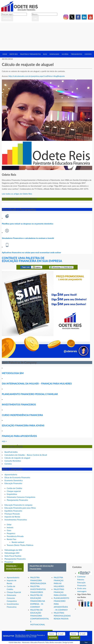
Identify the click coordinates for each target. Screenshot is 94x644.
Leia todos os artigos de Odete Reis (17, 194)
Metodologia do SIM (13, 550)
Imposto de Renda (12, 517)
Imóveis (10, 527)
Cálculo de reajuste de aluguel (17, 458)
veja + (4, 441)
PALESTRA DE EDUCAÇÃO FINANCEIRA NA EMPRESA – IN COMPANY (38, 601)
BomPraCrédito (11, 452)
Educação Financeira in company (18, 505)
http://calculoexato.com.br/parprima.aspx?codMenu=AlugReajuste (37, 76)
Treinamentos (76, 54)
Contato (88, 54)
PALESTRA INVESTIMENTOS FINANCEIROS (38, 589)
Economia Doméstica (14, 480)
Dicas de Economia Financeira (17, 477)
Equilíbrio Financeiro (13, 511)
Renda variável (18, 542)
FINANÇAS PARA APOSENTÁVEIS (19, 436)
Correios (8, 464)
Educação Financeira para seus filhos (20, 508)
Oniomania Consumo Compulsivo (21, 497)
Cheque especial (14, 491)
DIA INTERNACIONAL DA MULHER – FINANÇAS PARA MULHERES (37, 384)
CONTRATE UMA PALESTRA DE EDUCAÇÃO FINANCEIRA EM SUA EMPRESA (32, 259)
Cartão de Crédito (14, 488)
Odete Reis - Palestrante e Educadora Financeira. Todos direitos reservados (38, 642)
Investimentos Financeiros (16, 520)
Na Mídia (65, 54)
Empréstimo (12, 494)
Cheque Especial (14, 592)
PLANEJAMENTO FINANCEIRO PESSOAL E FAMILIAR (30, 394)
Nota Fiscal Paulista (13, 556)
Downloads (54, 54)
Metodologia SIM (12, 553)
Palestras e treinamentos (30, 54)
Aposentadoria (11, 474)
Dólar (9, 524)
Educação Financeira (13, 483)
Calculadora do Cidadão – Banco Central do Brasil (26, 455)
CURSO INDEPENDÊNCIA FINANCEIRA (22, 415)
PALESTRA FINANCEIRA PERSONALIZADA (38, 580)
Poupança (9, 562)
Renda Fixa (11, 539)
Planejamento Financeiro (17, 500)
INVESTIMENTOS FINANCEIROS (19, 405)
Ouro (9, 530)
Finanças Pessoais (12, 514)
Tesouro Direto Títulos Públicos (20, 545)
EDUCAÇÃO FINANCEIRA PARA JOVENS (23, 425)
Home (5, 54)
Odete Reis (14, 54)
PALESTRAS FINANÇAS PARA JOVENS (60, 592)
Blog (45, 54)
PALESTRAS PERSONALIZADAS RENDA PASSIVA (62, 616)
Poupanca (11, 533)
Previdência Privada (15, 536)
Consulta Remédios (13, 461)
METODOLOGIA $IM (13, 373)
